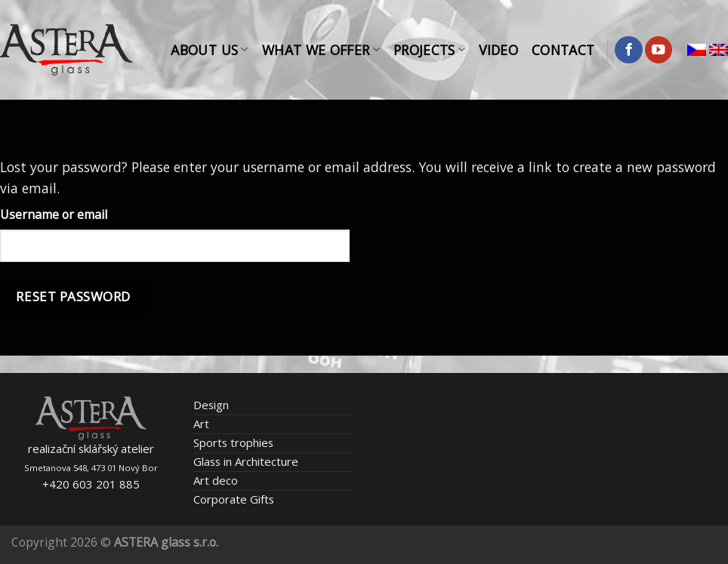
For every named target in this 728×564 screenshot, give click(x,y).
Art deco (216, 480)
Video (498, 50)
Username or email (54, 214)
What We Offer (321, 50)
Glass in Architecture (246, 461)
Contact (563, 50)
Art (201, 424)
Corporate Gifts (234, 499)
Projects (429, 50)
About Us (209, 50)
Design (211, 405)
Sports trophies (233, 442)
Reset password (73, 296)
